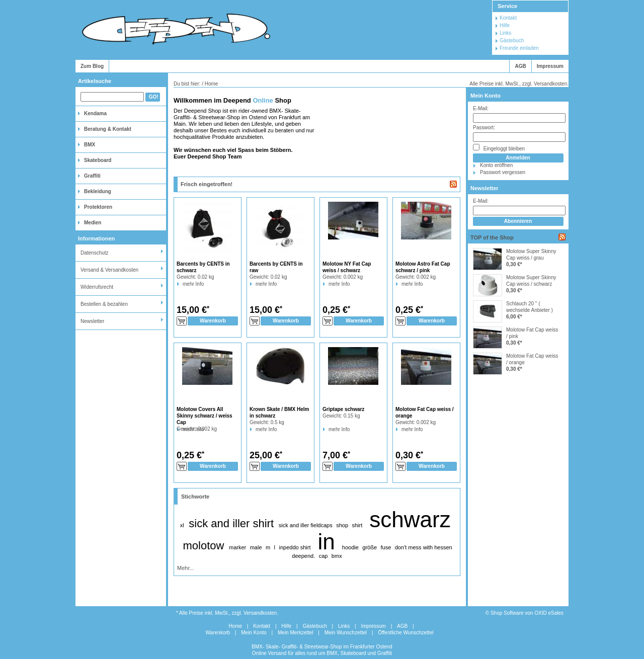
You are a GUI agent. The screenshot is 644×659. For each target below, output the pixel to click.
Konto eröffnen (496, 165)
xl (182, 525)
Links (505, 33)
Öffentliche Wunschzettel (406, 633)
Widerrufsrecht (97, 287)
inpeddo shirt (295, 547)
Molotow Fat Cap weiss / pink (532, 333)
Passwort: (484, 128)
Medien (93, 223)
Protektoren (98, 207)
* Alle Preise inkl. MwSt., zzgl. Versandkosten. (227, 613)
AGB (520, 66)
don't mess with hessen (424, 547)
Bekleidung (98, 191)
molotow (203, 546)
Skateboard (98, 160)
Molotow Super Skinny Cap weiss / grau (531, 255)
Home (235, 626)
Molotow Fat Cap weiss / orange (532, 359)
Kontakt (508, 18)
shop (342, 525)
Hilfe (505, 25)
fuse (386, 547)
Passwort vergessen (503, 172)
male (256, 547)
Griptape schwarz (343, 409)
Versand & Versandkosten (109, 270)
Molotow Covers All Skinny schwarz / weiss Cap (205, 416)
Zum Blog (92, 66)
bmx (337, 556)
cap (324, 556)
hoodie (350, 547)
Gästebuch (512, 40)
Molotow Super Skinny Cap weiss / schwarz (531, 281)
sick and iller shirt (231, 523)
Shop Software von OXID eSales (527, 613)
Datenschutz (95, 253)
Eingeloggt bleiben (499, 148)
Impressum (550, 66)
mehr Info (183, 284)
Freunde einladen (519, 48)
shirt (357, 525)
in (327, 542)
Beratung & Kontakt (108, 129)
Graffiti (92, 176)
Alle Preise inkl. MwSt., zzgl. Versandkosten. (519, 84)
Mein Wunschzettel (346, 633)
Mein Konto (486, 96)
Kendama (95, 113)
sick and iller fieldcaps (306, 525)
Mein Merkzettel (296, 633)
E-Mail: (481, 108)
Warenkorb (218, 633)
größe (370, 547)
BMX (90, 145)
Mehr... (186, 568)
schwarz (410, 519)
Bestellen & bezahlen (104, 304)
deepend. (303, 556)
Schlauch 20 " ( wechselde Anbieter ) (530, 307)
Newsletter (92, 321)
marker (237, 547)
